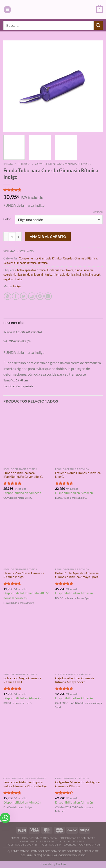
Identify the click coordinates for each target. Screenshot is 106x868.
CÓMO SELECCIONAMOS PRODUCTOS (55, 851)
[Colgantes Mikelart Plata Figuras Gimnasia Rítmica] (79, 746)
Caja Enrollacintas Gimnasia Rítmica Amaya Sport (75, 680)
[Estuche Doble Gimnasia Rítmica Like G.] (79, 437)
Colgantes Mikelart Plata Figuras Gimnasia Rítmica (78, 784)
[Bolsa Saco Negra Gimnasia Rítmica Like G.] (27, 642)
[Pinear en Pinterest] (40, 296)
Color (7, 219)
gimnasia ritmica (64, 275)
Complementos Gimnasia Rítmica (63, 164)
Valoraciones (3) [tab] (17, 341)
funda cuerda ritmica (60, 270)
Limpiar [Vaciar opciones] (98, 212)
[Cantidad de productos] (12, 237)
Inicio (8, 164)
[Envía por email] (32, 296)
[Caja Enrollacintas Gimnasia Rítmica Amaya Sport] (79, 642)
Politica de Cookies (22, 845)
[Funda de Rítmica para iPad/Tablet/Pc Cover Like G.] (27, 437)
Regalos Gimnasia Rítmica (20, 263)
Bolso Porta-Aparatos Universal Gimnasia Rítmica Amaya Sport (77, 575)
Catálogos (29, 841)
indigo (80, 275)
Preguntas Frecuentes (77, 838)
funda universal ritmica (38, 275)
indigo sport (93, 275)
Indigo (17, 286)
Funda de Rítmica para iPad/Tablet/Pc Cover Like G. (23, 475)
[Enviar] (98, 25)
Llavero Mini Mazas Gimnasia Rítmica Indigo (24, 575)
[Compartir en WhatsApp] (8, 296)
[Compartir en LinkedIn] (48, 296)
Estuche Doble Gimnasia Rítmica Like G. (78, 475)
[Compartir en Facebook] (16, 296)
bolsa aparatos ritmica (31, 270)
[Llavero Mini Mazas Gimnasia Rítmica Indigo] (27, 537)
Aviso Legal (77, 841)
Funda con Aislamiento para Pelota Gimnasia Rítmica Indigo (25, 784)
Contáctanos (90, 845)
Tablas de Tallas (52, 841)
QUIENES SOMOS (18, 851)
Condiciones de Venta (39, 838)
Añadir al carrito (48, 237)
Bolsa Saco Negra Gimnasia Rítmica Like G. (22, 680)
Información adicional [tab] (23, 332)
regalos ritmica (13, 279)
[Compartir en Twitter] (24, 296)
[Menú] (7, 10)
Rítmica (24, 164)
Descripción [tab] (14, 323)
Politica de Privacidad (58, 845)
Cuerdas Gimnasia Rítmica (80, 258)
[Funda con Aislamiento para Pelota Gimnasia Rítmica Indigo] (27, 746)
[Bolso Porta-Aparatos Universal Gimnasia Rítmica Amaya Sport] (79, 537)
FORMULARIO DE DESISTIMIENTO (64, 855)
